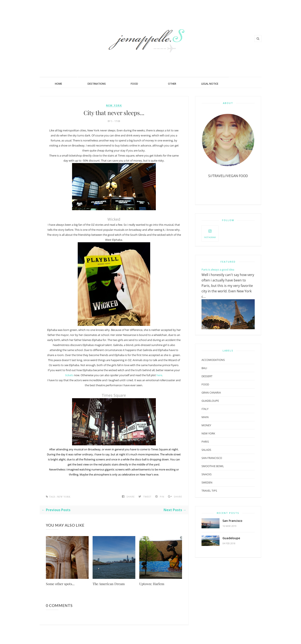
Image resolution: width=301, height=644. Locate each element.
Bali (204, 368)
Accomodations (213, 360)
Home (58, 84)
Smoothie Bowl (213, 466)
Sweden (207, 482)
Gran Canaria (211, 393)
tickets (69, 375)
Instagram (210, 233)
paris (205, 442)
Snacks (207, 474)
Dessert (207, 376)
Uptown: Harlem (152, 584)
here (159, 375)
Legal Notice (210, 84)
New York (114, 105)
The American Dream (109, 584)
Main (205, 417)
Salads (206, 450)
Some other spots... (60, 584)
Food (134, 84)
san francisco (212, 458)
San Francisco (232, 521)
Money (206, 425)
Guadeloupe (231, 538)
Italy (205, 409)
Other (172, 84)
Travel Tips (209, 491)
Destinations (97, 84)
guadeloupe (210, 401)
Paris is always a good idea (218, 270)
